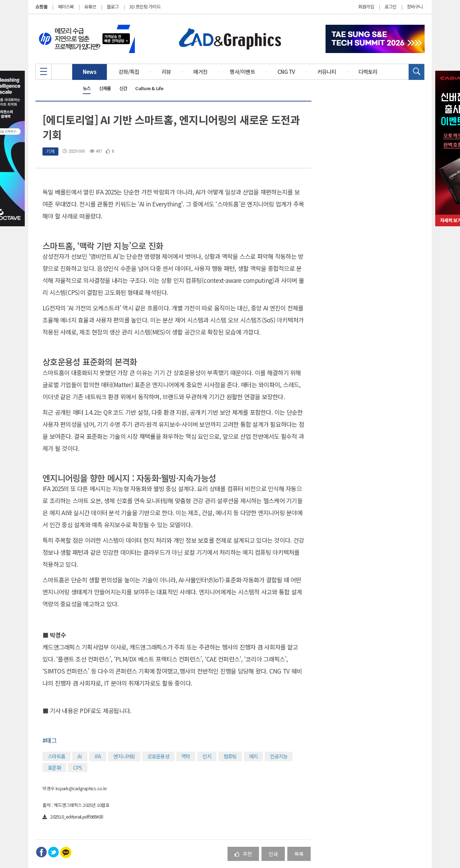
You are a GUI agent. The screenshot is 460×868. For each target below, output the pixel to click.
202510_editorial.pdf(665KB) (73, 817)
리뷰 (166, 72)
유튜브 (90, 7)
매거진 (200, 72)
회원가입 (366, 7)
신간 (123, 88)
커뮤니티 (327, 72)
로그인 (391, 7)
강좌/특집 (129, 72)
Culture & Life (149, 88)
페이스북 (66, 7)
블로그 (113, 7)
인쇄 (273, 854)
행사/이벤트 (242, 72)
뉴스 (87, 88)
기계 (50, 151)
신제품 (105, 88)
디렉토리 (368, 72)
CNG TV (286, 72)
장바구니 (415, 7)
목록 (299, 854)
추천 (243, 854)
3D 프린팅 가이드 (145, 7)
